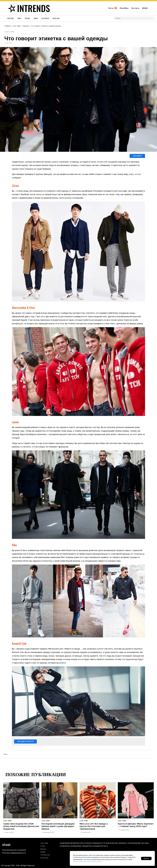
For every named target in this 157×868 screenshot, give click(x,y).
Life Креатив (45, 19)
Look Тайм (10, 19)
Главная (7, 26)
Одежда (26, 26)
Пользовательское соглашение (14, 850)
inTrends (29, 8)
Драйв (36, 19)
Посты (112, 8)
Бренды (27, 19)
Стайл (19, 19)
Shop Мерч (124, 8)
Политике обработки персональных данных (87, 862)
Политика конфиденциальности (14, 853)
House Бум (56, 19)
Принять (146, 858)
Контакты (135, 8)
